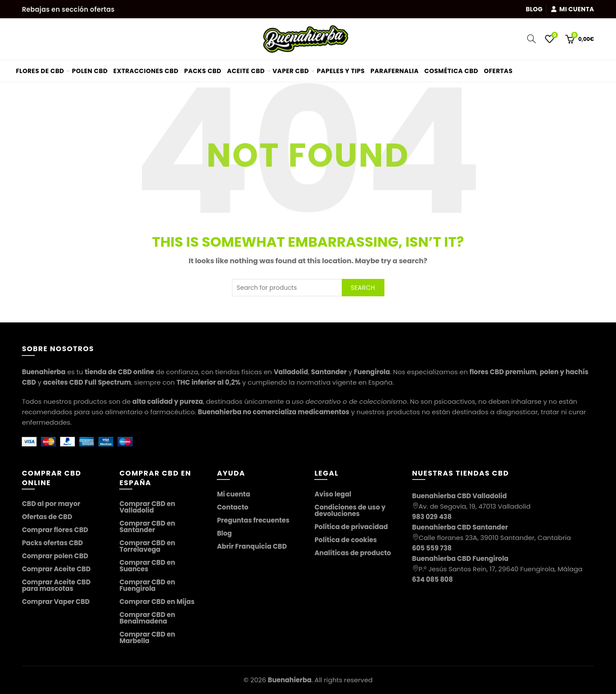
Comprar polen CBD (55, 556)
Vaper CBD (291, 71)
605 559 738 (432, 548)
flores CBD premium (503, 372)
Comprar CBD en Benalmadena (147, 618)
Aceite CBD (246, 71)
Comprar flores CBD (55, 530)
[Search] (532, 39)
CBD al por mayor (51, 504)
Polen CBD (90, 71)
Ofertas (501, 68)
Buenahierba (289, 680)
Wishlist (554, 35)
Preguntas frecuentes (253, 520)
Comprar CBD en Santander (147, 526)
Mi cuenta (572, 9)
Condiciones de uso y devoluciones (350, 510)
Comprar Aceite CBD (56, 569)
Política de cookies (345, 540)
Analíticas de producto (353, 553)
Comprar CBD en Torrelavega (147, 546)
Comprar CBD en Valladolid (147, 507)
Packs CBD (203, 71)
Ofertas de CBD (47, 517)
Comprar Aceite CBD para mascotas (56, 585)
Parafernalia (395, 71)
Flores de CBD (40, 71)
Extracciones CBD (146, 71)
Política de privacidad (351, 527)
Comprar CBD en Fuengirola (147, 585)
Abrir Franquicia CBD (252, 546)
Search (363, 288)
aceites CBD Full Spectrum (87, 382)
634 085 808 (433, 579)
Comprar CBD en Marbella (147, 637)
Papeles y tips (341, 71)
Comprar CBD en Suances (147, 566)
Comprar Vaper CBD (56, 602)
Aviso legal (333, 494)
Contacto (232, 507)
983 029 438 (432, 517)
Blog (534, 9)
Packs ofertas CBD (52, 543)
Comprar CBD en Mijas (157, 602)
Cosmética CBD (451, 71)
